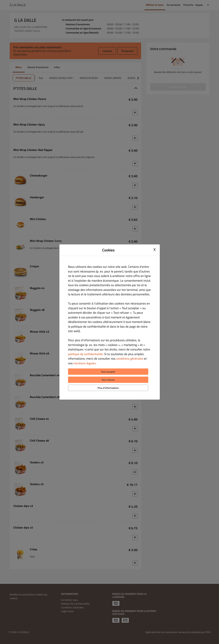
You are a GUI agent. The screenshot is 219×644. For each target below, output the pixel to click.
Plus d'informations (108, 388)
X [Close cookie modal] (155, 250)
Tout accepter (108, 372)
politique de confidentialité (85, 354)
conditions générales (130, 359)
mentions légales (85, 363)
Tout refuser (108, 380)
